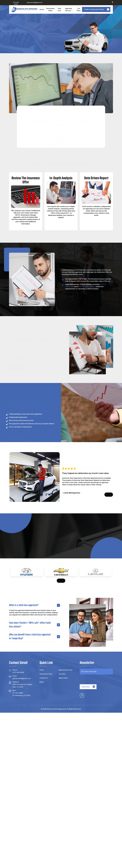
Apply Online (63, 678)
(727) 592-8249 (16, 3)
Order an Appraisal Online (94, 9)
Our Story (62, 674)
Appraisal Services (65, 670)
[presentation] (59, 581)
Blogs (42, 682)
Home (42, 670)
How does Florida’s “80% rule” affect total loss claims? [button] (34, 625)
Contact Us (44, 678)
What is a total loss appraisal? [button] (34, 605)
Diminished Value (46, 674)
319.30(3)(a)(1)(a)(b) (87, 286)
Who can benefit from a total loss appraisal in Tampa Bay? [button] (34, 637)
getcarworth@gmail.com (35, 2)
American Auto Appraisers (56, 709)
